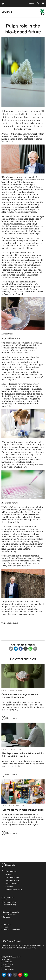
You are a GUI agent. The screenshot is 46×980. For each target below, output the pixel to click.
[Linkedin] (16, 649)
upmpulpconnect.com (12, 929)
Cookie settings (8, 969)
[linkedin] (4, 975)
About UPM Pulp (12, 883)
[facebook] (10, 975)
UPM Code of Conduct (12, 941)
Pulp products (11, 871)
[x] (15, 975)
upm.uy (6, 927)
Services (9, 874)
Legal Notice (7, 962)
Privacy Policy (7, 964)
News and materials (14, 890)
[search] (38, 3)
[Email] (35, 649)
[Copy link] (11, 649)
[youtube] (20, 975)
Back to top (11, 865)
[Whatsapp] (30, 649)
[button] (26, 975)
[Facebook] (21, 649)
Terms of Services (24, 948)
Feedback (6, 967)
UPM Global (6, 959)
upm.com (7, 924)
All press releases (9, 914)
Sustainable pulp (12, 880)
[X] (26, 649)
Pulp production (12, 877)
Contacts (9, 887)
